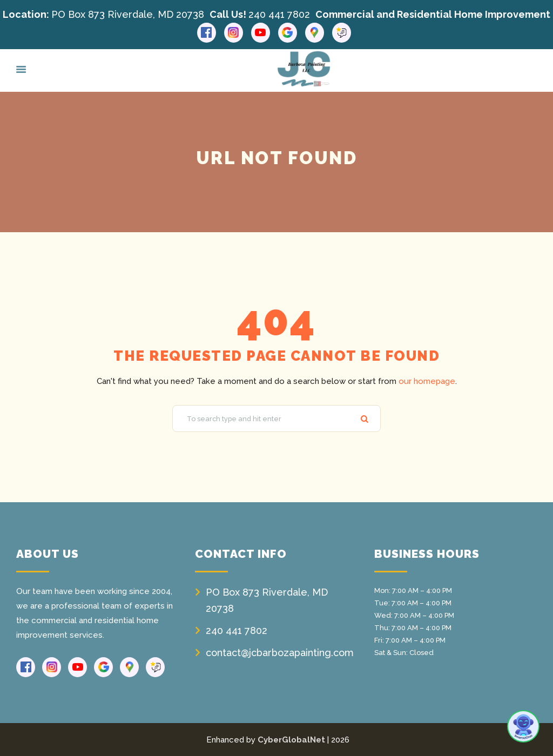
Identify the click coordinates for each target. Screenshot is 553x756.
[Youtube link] (261, 33)
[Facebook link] (207, 33)
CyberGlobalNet (291, 740)
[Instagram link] (234, 33)
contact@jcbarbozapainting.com (280, 653)
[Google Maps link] (315, 33)
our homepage (427, 381)
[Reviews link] (342, 33)
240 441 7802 (279, 14)
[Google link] (288, 33)
